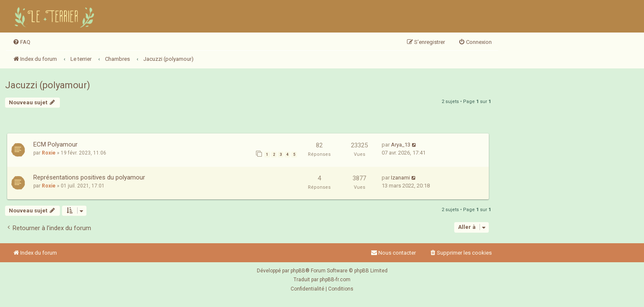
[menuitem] (22, 42)
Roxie (49, 153)
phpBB (298, 271)
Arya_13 (401, 145)
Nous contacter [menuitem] (393, 253)
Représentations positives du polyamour (89, 177)
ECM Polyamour (55, 144)
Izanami (400, 178)
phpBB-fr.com (335, 280)
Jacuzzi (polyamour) (48, 85)
